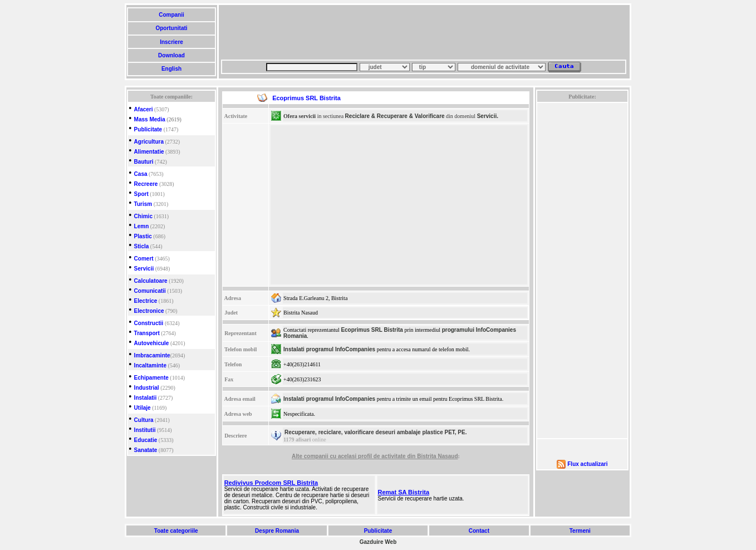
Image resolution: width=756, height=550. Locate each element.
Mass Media (150, 119)
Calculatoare (151, 281)
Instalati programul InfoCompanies (329, 349)
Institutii (145, 430)
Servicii (144, 269)
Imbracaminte (152, 355)
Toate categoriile (176, 531)
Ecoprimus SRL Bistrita (372, 330)
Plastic (143, 236)
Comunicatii (150, 291)
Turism (143, 204)
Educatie (146, 440)
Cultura (144, 420)
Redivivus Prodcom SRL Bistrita (271, 483)
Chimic (143, 216)
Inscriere (171, 42)
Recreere (146, 184)
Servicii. (488, 116)
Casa (141, 174)
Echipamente (151, 378)
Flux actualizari (587, 464)
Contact (479, 531)
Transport (147, 333)
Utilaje (143, 408)
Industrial (147, 388)
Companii (171, 15)
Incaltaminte (150, 365)
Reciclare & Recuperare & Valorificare (395, 116)
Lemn (142, 226)
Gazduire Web (378, 542)
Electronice (149, 311)
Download (171, 55)
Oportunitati (172, 28)
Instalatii (146, 398)
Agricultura (149, 142)
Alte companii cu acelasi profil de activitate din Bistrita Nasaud (375, 456)
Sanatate (146, 450)
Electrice (146, 301)
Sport (141, 194)
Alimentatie (149, 152)
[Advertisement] (424, 32)
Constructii (149, 323)
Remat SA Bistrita (404, 492)
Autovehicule (152, 343)
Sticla (142, 246)
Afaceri (144, 109)
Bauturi (144, 162)
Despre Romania (277, 531)
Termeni (580, 531)
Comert (144, 259)
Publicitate (148, 129)
